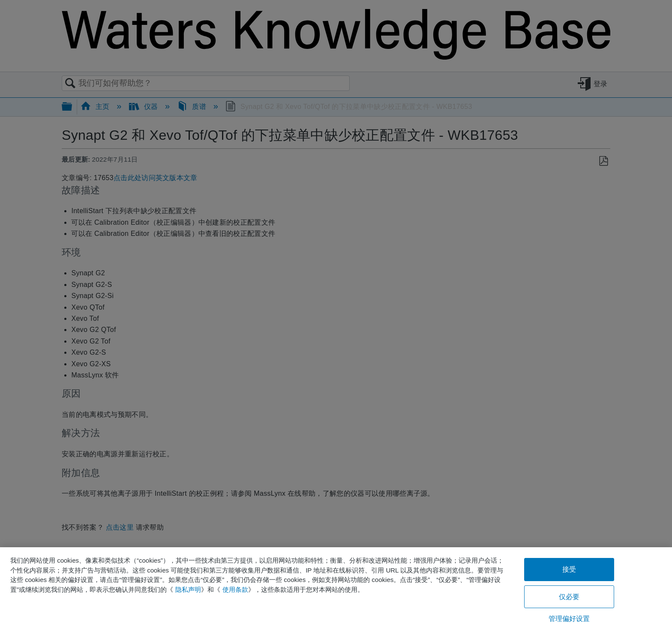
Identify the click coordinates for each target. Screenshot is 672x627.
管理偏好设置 (569, 619)
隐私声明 (188, 589)
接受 (569, 569)
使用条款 (235, 589)
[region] (336, 587)
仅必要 (569, 597)
